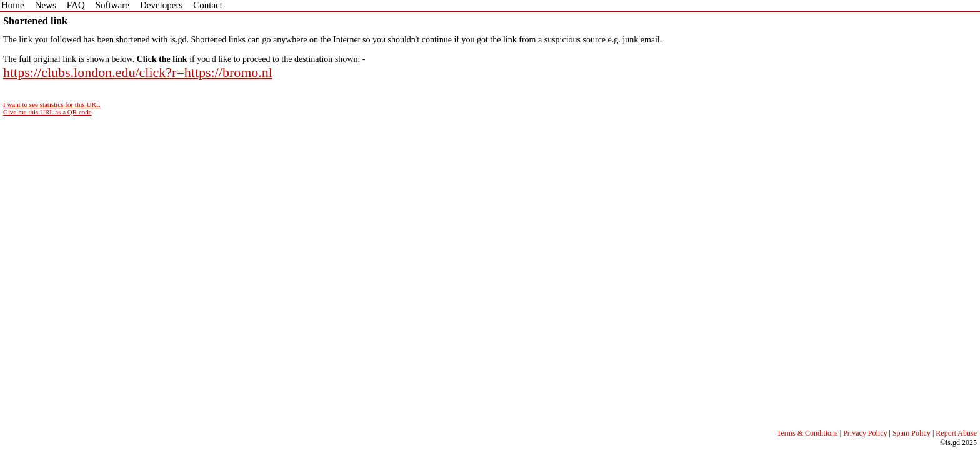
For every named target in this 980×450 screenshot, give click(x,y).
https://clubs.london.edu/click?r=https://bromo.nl (138, 72)
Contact (208, 5)
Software (112, 5)
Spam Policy (912, 433)
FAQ (76, 5)
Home (13, 5)
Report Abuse (956, 433)
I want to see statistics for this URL (52, 104)
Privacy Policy (865, 433)
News (46, 5)
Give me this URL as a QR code (47, 112)
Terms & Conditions (807, 433)
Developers (161, 5)
